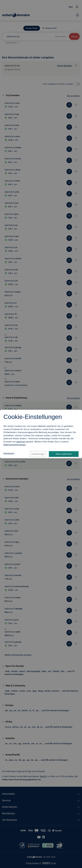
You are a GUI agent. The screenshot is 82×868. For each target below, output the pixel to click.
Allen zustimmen (64, 454)
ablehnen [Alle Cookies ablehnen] (21, 442)
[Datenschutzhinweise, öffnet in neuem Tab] (15, 445)
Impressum (9, 453)
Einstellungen (38, 454)
